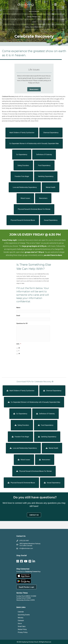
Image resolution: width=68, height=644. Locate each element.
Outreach (21, 621)
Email (18, 316)
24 (19, 354)
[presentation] (31, 360)
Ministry (21, 618)
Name (18, 308)
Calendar (21, 612)
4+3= (19, 344)
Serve (20, 623)
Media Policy (22, 629)
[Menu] (55, 4)
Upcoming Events (24, 615)
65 (19, 348)
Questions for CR (22, 323)
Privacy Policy (23, 632)
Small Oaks (22, 626)
